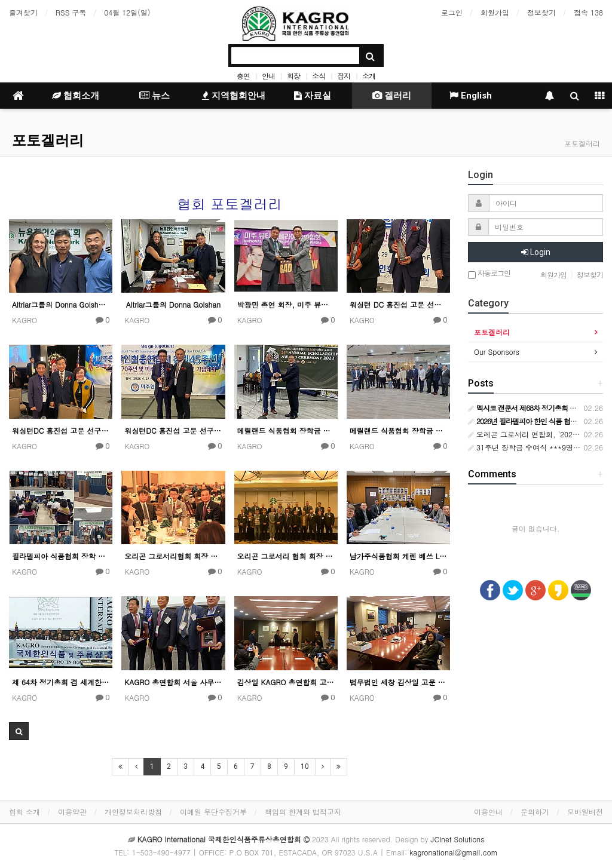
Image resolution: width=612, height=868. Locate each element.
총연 (243, 76)
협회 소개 (25, 812)
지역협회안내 (234, 96)
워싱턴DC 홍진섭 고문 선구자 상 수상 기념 (61, 430)
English (471, 96)
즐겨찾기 (23, 12)
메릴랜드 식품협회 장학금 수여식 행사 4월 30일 (286, 430)
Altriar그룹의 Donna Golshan (173, 304)
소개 (369, 76)
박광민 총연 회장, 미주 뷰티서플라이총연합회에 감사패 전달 (286, 304)
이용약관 (72, 812)
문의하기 (535, 812)
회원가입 (495, 12)
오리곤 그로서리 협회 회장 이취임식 (286, 556)
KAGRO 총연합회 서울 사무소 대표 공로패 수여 (173, 682)
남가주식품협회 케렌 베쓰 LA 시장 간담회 (398, 556)
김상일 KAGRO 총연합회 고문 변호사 (286, 682)
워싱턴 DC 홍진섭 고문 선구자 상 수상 (398, 304)
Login (536, 252)
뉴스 (154, 96)
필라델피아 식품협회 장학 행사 (61, 556)
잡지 (344, 76)
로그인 (452, 12)
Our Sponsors (497, 352)
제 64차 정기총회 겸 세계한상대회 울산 (61, 682)
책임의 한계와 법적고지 (303, 812)
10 (305, 766)
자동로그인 (489, 274)
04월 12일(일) (127, 12)
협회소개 (76, 96)
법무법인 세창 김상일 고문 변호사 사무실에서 (398, 682)
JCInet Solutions (458, 839)
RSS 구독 (71, 12)
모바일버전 (585, 812)
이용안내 (488, 812)
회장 (293, 76)
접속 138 (588, 12)
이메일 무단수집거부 (213, 812)
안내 (268, 76)
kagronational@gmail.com (454, 852)
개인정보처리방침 (133, 812)
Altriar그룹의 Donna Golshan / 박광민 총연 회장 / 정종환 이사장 (61, 304)
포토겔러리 (48, 140)
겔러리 (392, 96)
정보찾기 (541, 12)
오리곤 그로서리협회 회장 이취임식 (173, 556)
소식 (319, 76)
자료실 (313, 96)
